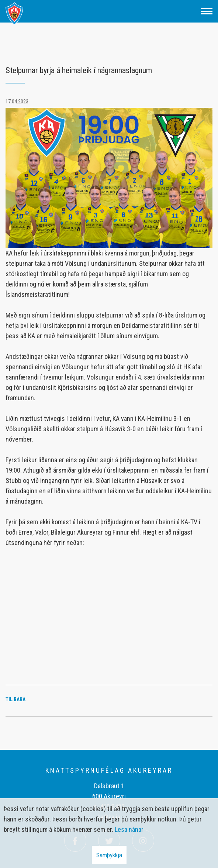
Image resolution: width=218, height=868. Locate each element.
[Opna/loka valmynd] (207, 11)
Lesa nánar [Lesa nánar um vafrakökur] (129, 829)
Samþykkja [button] (109, 855)
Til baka (15, 699)
